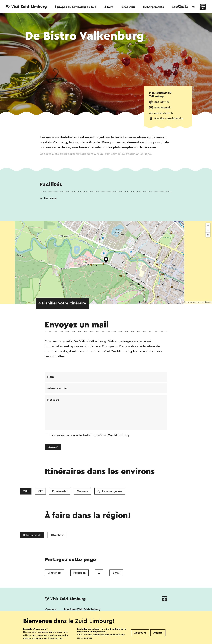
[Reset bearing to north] (208, 235)
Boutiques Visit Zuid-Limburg (82, 609)
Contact (51, 609)
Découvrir (128, 7)
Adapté (158, 633)
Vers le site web (163, 113)
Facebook (79, 573)
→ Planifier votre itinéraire (62, 303)
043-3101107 (162, 102)
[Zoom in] (208, 225)
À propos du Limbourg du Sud (75, 7)
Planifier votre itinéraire (169, 119)
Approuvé (140, 633)
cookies (88, 638)
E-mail (116, 573)
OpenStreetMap (193, 302)
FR (193, 7)
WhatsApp (54, 573)
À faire (109, 7)
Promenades (60, 491)
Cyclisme (82, 491)
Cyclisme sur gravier (110, 491)
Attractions (57, 535)
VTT (40, 491)
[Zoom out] (208, 230)
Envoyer (53, 447)
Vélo (26, 491)
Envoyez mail (162, 108)
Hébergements (153, 7)
